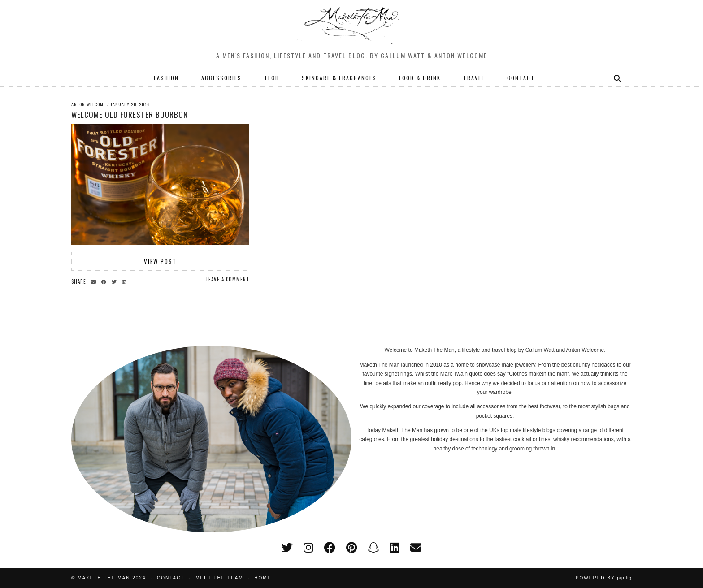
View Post (160, 261)
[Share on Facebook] (105, 281)
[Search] (618, 78)
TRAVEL (474, 78)
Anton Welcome (89, 104)
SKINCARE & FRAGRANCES (339, 78)
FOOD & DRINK (420, 78)
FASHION (166, 78)
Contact (171, 578)
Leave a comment (228, 279)
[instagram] (308, 548)
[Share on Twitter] (115, 281)
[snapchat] (373, 548)
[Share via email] (95, 281)
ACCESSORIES (221, 78)
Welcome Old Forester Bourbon (130, 115)
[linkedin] (395, 548)
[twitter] (287, 548)
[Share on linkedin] (126, 281)
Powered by (604, 578)
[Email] (416, 548)
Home (263, 578)
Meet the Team (219, 578)
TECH (272, 78)
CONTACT (521, 78)
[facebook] (330, 548)
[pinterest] (351, 548)
